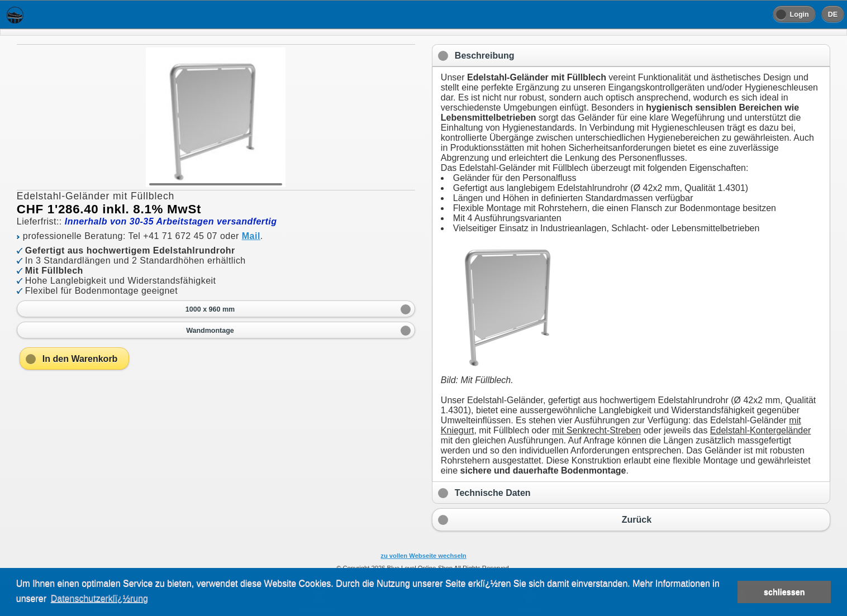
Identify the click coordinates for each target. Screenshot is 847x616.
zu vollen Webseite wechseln (423, 556)
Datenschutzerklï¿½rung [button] (99, 598)
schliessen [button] (784, 592)
